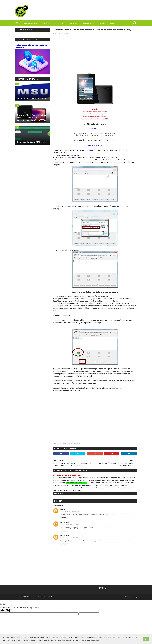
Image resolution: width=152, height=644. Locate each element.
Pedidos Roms (87, 23)
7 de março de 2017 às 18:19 (70, 525)
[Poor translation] (8, 611)
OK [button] (146, 639)
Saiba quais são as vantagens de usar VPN (32, 46)
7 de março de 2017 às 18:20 (70, 538)
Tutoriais (101, 23)
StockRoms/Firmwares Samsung (32, 98)
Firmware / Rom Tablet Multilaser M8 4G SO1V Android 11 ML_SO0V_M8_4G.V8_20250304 (32, 118)
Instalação (73, 23)
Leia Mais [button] (95, 640)
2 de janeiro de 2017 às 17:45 (70, 512)
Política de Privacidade (45, 597)
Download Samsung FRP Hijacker (32, 142)
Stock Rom (68, 443)
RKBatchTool (74, 155)
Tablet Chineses (95, 129)
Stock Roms (59, 23)
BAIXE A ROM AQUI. (95, 145)
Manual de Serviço (30, 23)
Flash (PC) (46, 23)
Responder (64, 518)
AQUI (107, 119)
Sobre (112, 23)
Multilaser (59, 443)
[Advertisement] (95, 52)
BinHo (63, 509)
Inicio (18, 23)
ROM (91, 150)
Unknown (65, 522)
